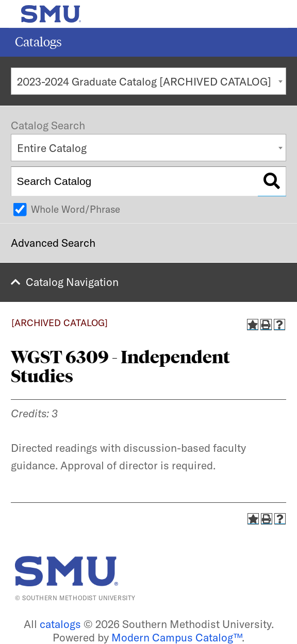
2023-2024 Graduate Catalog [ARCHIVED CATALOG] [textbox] (144, 81)
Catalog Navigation (72, 282)
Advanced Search (53, 243)
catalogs (60, 624)
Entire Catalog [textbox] (52, 148)
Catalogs (38, 42)
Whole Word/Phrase (76, 209)
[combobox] (148, 81)
